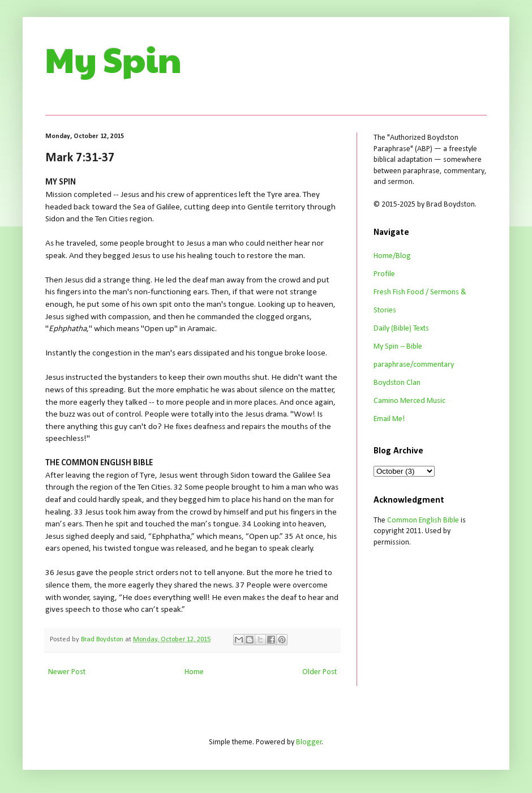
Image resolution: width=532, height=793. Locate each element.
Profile (384, 274)
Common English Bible (423, 520)
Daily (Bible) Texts (401, 329)
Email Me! (389, 419)
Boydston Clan (397, 383)
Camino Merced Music (409, 401)
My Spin (113, 59)
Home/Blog (392, 256)
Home (194, 672)
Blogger (309, 742)
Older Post (319, 672)
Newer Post (67, 672)
